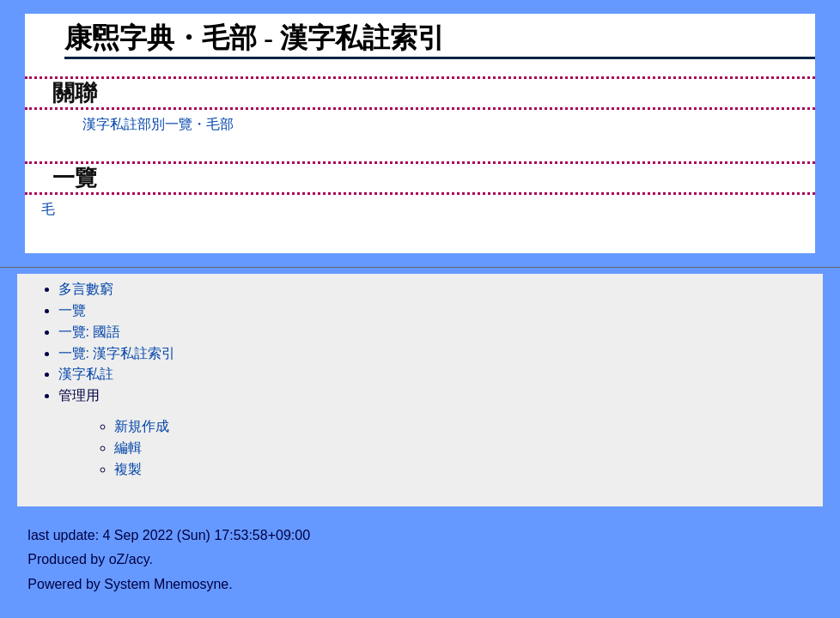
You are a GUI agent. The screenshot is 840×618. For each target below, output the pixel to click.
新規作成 (142, 426)
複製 (128, 469)
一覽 (72, 310)
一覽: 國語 (90, 332)
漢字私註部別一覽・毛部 (158, 124)
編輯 (128, 448)
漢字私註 (86, 374)
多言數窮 (86, 289)
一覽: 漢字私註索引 (117, 353)
